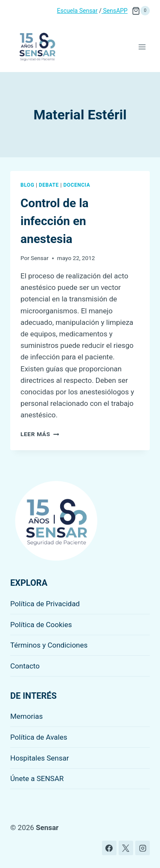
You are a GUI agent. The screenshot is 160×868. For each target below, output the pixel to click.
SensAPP (115, 11)
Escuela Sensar (77, 11)
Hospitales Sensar (40, 758)
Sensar (40, 258)
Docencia (77, 185)
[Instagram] (143, 848)
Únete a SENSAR (37, 778)
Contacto (25, 666)
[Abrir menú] (142, 47)
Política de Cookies (41, 625)
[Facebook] (109, 848)
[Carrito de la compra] (141, 11)
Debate (49, 185)
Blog (27, 185)
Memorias (26, 716)
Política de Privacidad (45, 604)
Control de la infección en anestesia (55, 221)
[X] (126, 848)
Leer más (40, 434)
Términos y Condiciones (49, 645)
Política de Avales (39, 737)
